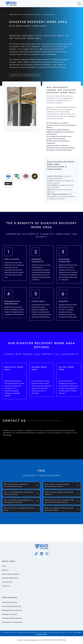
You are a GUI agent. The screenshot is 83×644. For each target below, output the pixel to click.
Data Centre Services (10, 602)
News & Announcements (11, 574)
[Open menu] (79, 4)
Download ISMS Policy (11, 578)
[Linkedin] (42, 554)
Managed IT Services (10, 614)
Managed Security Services (12, 610)
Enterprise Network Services (13, 618)
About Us (6, 570)
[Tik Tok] (36, 554)
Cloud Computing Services (12, 606)
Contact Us (6, 586)
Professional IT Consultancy (13, 622)
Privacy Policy (7, 582)
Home (4, 566)
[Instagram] (47, 554)
